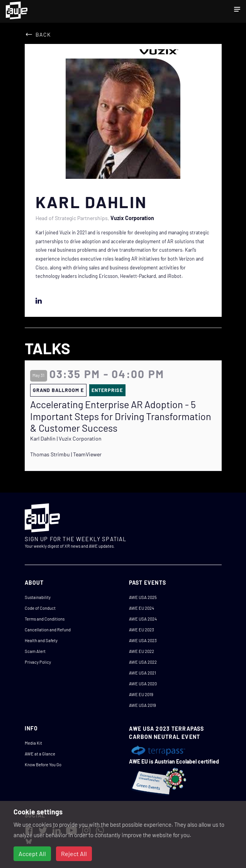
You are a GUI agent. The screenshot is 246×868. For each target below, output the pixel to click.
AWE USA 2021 (143, 673)
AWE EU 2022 (142, 651)
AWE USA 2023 (143, 640)
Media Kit (33, 743)
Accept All (32, 854)
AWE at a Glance (40, 754)
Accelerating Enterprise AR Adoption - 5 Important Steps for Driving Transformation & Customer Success (121, 416)
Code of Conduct (40, 608)
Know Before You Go (43, 765)
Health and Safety (41, 640)
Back (43, 34)
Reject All (74, 854)
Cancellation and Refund (48, 630)
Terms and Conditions (45, 619)
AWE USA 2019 (143, 705)
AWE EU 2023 (142, 630)
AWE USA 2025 (143, 597)
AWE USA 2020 (143, 684)
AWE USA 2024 (143, 619)
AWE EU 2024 (142, 608)
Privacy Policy (38, 662)
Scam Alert (35, 651)
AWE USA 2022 (143, 662)
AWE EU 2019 (141, 694)
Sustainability (38, 597)
